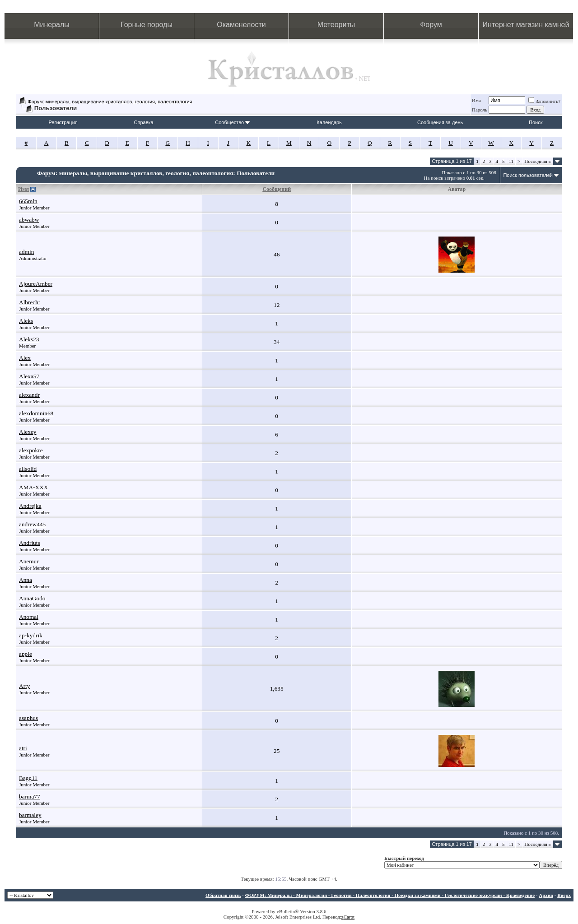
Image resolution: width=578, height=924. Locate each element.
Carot (349, 917)
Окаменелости (241, 25)
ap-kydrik (31, 635)
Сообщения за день (440, 122)
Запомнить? (544, 101)
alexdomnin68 (36, 413)
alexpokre (31, 450)
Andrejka (30, 506)
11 (511, 161)
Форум (431, 25)
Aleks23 (29, 339)
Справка (144, 122)
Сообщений (277, 189)
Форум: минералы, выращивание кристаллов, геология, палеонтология (110, 102)
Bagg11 (28, 778)
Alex (25, 358)
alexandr (29, 395)
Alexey (28, 432)
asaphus (28, 718)
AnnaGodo (32, 598)
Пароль (480, 110)
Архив (546, 895)
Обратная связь (223, 895)
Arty (24, 686)
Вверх (564, 895)
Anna (26, 580)
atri (23, 748)
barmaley (30, 815)
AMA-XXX (33, 487)
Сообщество (233, 122)
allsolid (28, 469)
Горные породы (147, 25)
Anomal (29, 617)
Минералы (52, 25)
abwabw (29, 220)
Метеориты (336, 25)
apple (26, 654)
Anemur (29, 561)
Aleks (26, 321)
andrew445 (32, 524)
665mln (28, 201)
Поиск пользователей (528, 175)
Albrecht (30, 302)
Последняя (538, 161)
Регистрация (63, 122)
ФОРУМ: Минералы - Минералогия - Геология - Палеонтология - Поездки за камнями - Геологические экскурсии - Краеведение (390, 895)
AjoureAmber (36, 284)
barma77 (30, 796)
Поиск (536, 122)
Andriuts (30, 543)
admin (26, 252)
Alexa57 (29, 376)
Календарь (329, 122)
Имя (476, 100)
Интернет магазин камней (526, 25)
